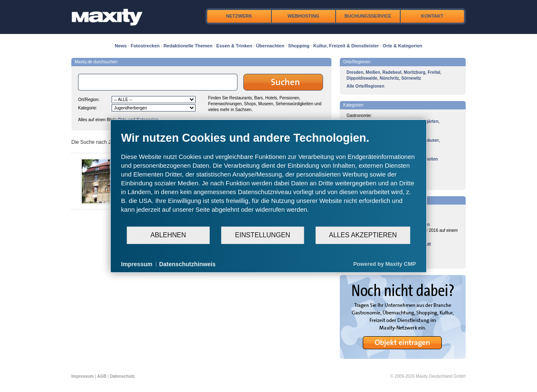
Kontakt (432, 16)
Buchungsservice (368, 16)
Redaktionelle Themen (188, 46)
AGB (102, 376)
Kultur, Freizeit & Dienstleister (346, 46)
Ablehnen (168, 235)
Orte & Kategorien (402, 46)
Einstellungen (262, 235)
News (121, 46)
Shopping (299, 46)
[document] (269, 178)
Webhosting (303, 16)
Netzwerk (239, 16)
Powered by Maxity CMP (385, 264)
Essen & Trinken (235, 46)
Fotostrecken (145, 46)
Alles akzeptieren (363, 235)
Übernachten (270, 46)
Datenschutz (122, 376)
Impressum (82, 376)
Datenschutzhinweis (187, 264)
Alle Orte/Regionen (365, 86)
